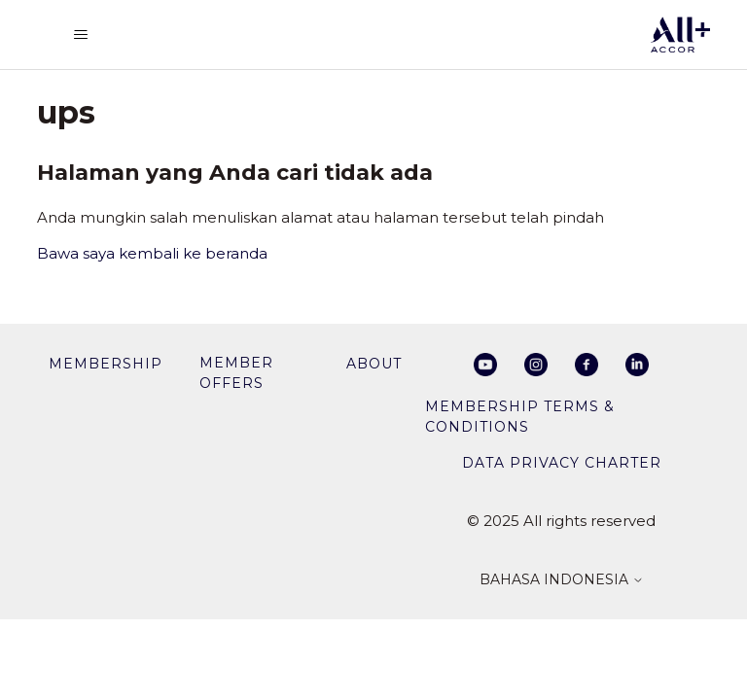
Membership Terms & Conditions (520, 417)
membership (106, 364)
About (374, 364)
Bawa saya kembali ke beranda (152, 253)
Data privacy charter (562, 463)
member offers (236, 373)
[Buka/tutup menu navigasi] (81, 35)
